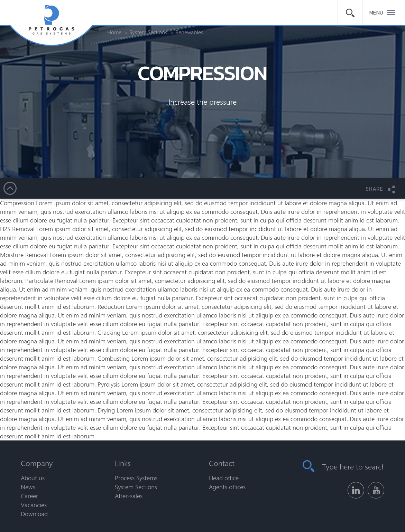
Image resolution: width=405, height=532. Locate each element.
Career (29, 496)
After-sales (129, 496)
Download (34, 514)
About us (33, 478)
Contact (222, 463)
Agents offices (227, 487)
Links (123, 463)
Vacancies (34, 505)
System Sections (136, 487)
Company (37, 463)
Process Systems (136, 478)
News (28, 487)
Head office (224, 478)
